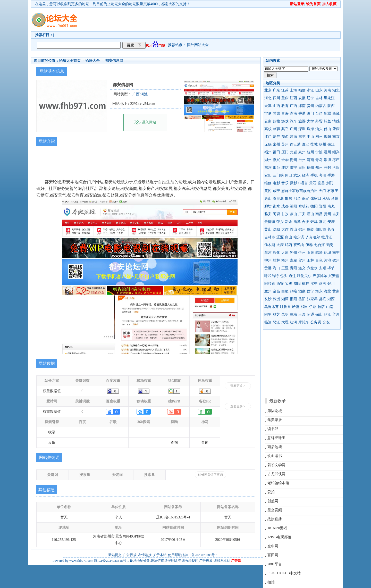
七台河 (319, 245)
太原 (285, 253)
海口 (276, 268)
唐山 (268, 199)
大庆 (280, 245)
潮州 (319, 137)
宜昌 (321, 183)
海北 (327, 291)
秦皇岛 (278, 199)
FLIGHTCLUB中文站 (284, 573)
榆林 (306, 284)
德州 (310, 168)
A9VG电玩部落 (279, 537)
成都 (285, 206)
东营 (268, 168)
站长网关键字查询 (210, 475)
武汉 (297, 175)
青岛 (319, 160)
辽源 (280, 237)
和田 (304, 307)
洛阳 (336, 168)
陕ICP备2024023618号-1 (111, 561)
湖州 (268, 160)
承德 (326, 199)
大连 (285, 229)
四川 (276, 98)
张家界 (312, 299)
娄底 (323, 299)
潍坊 (285, 168)
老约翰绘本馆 (278, 483)
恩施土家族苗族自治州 (299, 191)
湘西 (331, 299)
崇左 (293, 260)
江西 (293, 98)
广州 (293, 129)
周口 (289, 175)
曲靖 (293, 314)
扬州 (323, 144)
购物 (276, 121)
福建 (302, 90)
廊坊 (268, 206)
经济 (306, 175)
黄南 (336, 291)
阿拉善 (270, 284)
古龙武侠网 (276, 474)
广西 (293, 106)
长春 (331, 229)
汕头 (319, 129)
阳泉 (310, 253)
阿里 (268, 314)
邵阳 (293, 299)
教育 (285, 106)
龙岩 (293, 152)
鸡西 (289, 245)
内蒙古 (321, 106)
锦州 (302, 229)
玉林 (310, 260)
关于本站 (160, 555)
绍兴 (336, 152)
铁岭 (310, 229)
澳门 (310, 114)
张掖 (293, 291)
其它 (285, 129)
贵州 (310, 106)
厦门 (285, 152)
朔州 (293, 253)
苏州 (285, 144)
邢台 (297, 199)
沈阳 (276, 229)
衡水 (276, 206)
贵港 (268, 268)
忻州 (302, 253)
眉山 (310, 214)
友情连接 (145, 555)
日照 (302, 168)
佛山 (327, 129)
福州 (268, 152)
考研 (323, 175)
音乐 (285, 183)
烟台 (276, 168)
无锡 (268, 144)
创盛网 (273, 501)
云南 (268, 121)
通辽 (292, 276)
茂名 (285, 137)
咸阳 (297, 284)
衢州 (293, 160)
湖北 (336, 90)
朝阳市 (321, 229)
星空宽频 (275, 510)
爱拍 (271, 492)
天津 (268, 106)
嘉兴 (276, 160)
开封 (327, 168)
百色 (319, 260)
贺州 (302, 260)
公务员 (316, 322)
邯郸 (289, 199)
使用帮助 (175, 555)
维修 (268, 183)
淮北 (323, 222)
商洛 (323, 284)
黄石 (313, 183)
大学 (310, 121)
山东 (319, 90)
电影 (276, 183)
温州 (327, 152)
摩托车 (304, 322)
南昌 (319, 214)
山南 (330, 307)
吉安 (336, 214)
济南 (310, 160)
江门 (268, 137)
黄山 (268, 229)
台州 (302, 160)
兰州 (268, 291)
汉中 (314, 284)
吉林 (319, 98)
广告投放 (130, 555)
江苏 (285, 90)
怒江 (276, 322)
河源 (293, 137)
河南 (327, 90)
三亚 (285, 268)
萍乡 (280, 222)
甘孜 (285, 214)
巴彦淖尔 (320, 276)
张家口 (316, 199)
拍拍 (271, 582)
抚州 (327, 214)
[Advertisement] (215, 20)
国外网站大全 (198, 45)
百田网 (273, 555)
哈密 (296, 307)
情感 (336, 121)
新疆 (327, 114)
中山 (310, 137)
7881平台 (275, 564)
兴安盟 (334, 276)
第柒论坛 (275, 411)
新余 (289, 222)
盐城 (314, 144)
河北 (268, 98)
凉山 (293, 214)
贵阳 (293, 268)
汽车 (293, 121)
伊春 (309, 245)
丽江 (327, 314)
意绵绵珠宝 (276, 438)
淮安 (306, 144)
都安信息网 (114, 61)
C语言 (303, 183)
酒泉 (302, 291)
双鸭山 (299, 245)
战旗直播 (275, 519)
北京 (268, 90)
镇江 (331, 144)
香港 (302, 114)
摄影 (293, 183)
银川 (331, 284)
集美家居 (275, 420)
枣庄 (336, 160)
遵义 (302, 268)
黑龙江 (329, 98)
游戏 (285, 121)
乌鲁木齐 (272, 307)
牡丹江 (327, 237)
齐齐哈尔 (313, 237)
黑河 (268, 253)
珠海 (310, 129)
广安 (302, 214)
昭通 (310, 314)
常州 (276, 144)
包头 (284, 276)
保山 (319, 314)
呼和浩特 (272, 276)
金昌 (276, 291)
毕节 (331, 268)
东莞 (302, 137)
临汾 (319, 253)
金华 (285, 160)
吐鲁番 (285, 307)
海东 (319, 291)
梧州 (285, 260)
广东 (276, 90)
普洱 (336, 314)
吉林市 (270, 237)
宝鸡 (289, 284)
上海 (293, 90)
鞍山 (293, 229)
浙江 (310, 90)
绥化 (276, 253)
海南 (302, 106)
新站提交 (115, 555)
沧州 (335, 199)
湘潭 (285, 299)
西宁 (310, 291)
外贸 (319, 121)
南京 (336, 137)
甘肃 (276, 114)
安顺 (323, 268)
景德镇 (270, 222)
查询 (174, 443)
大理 (285, 322)
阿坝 (276, 214)
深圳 (302, 129)
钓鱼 (327, 121)
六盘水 (312, 268)
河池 (327, 260)
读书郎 (273, 429)
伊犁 (313, 307)
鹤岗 (330, 245)
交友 (326, 322)
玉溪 (302, 314)
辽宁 (310, 98)
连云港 (295, 144)
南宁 (336, 253)
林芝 (276, 314)
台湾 (319, 114)
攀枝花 (304, 206)
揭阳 (327, 137)
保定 (306, 199)
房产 (276, 137)
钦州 (336, 260)
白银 (285, 291)
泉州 (302, 152)
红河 (293, 322)
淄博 (327, 160)
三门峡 (278, 175)
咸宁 (276, 191)
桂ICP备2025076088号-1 (200, 555)
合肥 (306, 222)
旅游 (302, 121)
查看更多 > (238, 386)
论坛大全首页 (70, 61)
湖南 (293, 114)
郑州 (319, 168)
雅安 (268, 214)
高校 (268, 129)
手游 (331, 175)
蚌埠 (314, 222)
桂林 (276, 260)
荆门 (330, 183)
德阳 (314, 206)
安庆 (331, 222)
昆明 (285, 314)
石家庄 (333, 191)
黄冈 (268, 191)
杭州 (310, 152)
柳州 (268, 260)
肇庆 (336, 129)
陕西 (331, 106)
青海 (285, 114)
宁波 (319, 152)
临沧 (268, 322)
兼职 (276, 129)
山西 (276, 106)
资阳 (323, 206)
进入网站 (149, 122)
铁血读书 (275, 456)
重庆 (285, 98)
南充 (331, 206)
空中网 (273, 546)
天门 (322, 191)
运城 (327, 253)
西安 (280, 284)
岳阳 (302, 299)
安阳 (268, 175)
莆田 (276, 152)
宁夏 (268, 114)
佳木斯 (270, 245)
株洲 (276, 299)
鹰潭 (297, 222)
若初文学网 (276, 465)
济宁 (293, 168)
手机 (314, 175)
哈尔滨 (299, 237)
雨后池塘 (275, 447)
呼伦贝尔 (304, 276)
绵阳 (293, 206)
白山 (289, 237)
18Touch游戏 (277, 528)
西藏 (336, 114)
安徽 (302, 98)
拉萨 (321, 307)
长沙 (268, 299)
